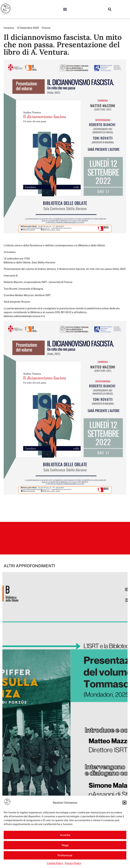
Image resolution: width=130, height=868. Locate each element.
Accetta (65, 835)
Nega (65, 845)
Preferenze (65, 855)
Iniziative (9, 28)
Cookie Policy (55, 863)
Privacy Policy (73, 863)
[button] (124, 803)
